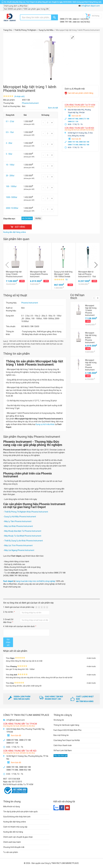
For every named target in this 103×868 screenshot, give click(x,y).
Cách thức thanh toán (63, 745)
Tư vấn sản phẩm (11, 852)
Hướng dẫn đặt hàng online (15, 822)
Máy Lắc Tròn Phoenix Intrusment (18, 545)
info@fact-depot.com (91, 6)
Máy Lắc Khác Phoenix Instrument (19, 526)
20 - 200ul (10, 176)
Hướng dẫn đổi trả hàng (13, 832)
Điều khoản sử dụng (11, 806)
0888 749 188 (66, 22)
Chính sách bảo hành (12, 842)
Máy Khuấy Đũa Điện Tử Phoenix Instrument (23, 531)
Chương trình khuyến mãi (14, 847)
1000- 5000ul (11, 197)
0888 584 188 (78, 22)
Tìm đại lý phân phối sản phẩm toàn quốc (20, 812)
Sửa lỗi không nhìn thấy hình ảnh (17, 817)
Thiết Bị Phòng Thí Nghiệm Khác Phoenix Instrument (26, 512)
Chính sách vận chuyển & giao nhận (18, 837)
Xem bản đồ (76, 116)
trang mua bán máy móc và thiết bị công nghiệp (35, 581)
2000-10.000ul (12, 208)
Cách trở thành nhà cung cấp (15, 827)
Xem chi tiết (53, 108)
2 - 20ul (9, 143)
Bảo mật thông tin (61, 735)
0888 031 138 (78, 19)
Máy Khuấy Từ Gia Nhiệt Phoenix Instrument (23, 536)
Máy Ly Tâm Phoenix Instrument (18, 521)
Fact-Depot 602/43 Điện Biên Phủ (67, 730)
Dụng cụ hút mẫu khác (45, 424)
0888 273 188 (66, 19)
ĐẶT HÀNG (18, 227)
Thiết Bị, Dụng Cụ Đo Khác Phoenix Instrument (24, 541)
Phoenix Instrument (30, 303)
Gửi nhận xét (8, 642)
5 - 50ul (9, 154)
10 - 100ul (10, 165)
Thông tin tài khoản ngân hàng (66, 725)
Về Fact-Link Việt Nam (63, 750)
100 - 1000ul (11, 186)
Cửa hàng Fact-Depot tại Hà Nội (67, 740)
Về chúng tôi (59, 720)
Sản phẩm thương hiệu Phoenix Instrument (32, 437)
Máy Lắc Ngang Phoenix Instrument (19, 550)
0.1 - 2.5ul (10, 121)
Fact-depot (8, 581)
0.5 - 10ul (10, 132)
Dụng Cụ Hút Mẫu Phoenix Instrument (20, 517)
